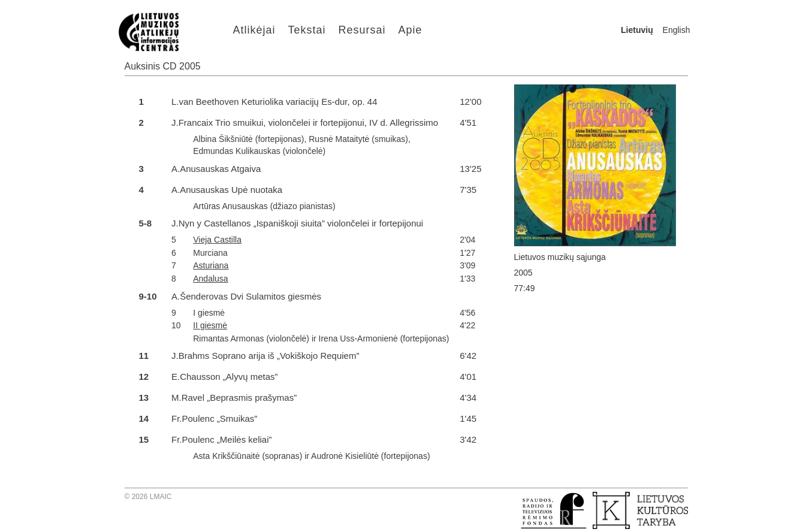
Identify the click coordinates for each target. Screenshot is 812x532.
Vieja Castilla (217, 240)
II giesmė (210, 325)
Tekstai (307, 30)
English (677, 30)
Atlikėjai (254, 30)
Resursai (362, 30)
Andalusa (210, 279)
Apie (410, 30)
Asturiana (211, 265)
